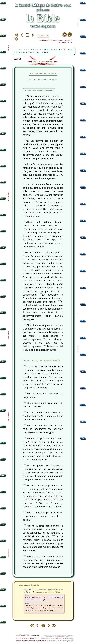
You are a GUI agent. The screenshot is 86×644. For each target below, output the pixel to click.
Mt (83, 3)
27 (17, 53)
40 (47, 53)
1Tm (83, 237)
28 (19, 53)
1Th (83, 204)
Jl (3, 459)
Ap (83, 438)
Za (3, 606)
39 (45, 53)
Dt (3, 68)
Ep (83, 153)
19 (57, 49)
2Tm (83, 254)
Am (3, 475)
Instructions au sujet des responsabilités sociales (42, 361)
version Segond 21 (43, 26)
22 (64, 49)
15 (47, 49)
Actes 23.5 (30, 592)
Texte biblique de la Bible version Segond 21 (28, 635)
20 (59, 49)
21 (61, 49)
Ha (3, 557)
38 (43, 53)
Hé (83, 304)
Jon (3, 508)
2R (3, 182)
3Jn (83, 405)
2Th (83, 220)
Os (3, 443)
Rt (3, 117)
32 (29, 53)
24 (69, 49)
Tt (83, 271)
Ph (83, 170)
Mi (3, 524)
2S (3, 149)
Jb (3, 280)
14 (45, 49)
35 (36, 53)
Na (3, 540)
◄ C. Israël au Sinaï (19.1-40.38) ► (43, 74)
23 (67, 49)
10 (36, 49)
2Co (83, 120)
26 (14, 53)
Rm (83, 86)
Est (3, 263)
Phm (83, 287)
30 (24, 53)
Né (3, 247)
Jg (3, 101)
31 (26, 53)
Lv (3, 35)
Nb (3, 52)
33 (31, 53)
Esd (3, 231)
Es (3, 361)
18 (54, 49)
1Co (83, 103)
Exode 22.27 (28, 590)
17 (52, 49)
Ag (3, 589)
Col (83, 187)
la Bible (43, 18)
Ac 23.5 (27, 603)
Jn (83, 53)
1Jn (83, 371)
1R (3, 166)
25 (71, 49)
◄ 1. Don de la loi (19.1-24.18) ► (43, 80)
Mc (83, 19)
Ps (3, 296)
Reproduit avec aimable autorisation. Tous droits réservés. (36, 641)
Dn (3, 426)
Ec (3, 329)
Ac (83, 70)
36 (38, 53)
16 (50, 49)
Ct (3, 345)
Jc (83, 321)
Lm (3, 394)
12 (40, 49)
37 (40, 53)
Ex (3, 19)
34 (33, 53)
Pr (3, 312)
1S (3, 133)
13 (43, 49)
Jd (83, 421)
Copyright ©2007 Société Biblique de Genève (28, 638)
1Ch (3, 198)
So (3, 573)
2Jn (83, 388)
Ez (3, 410)
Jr (3, 377)
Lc (83, 36)
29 (22, 53)
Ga (83, 137)
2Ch (3, 215)
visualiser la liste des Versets (43, 62)
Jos (3, 84)
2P (83, 354)
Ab (3, 492)
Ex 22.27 (27, 595)
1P (83, 338)
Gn (3, 3)
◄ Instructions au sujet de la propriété (39, 90)
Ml (3, 622)
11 (38, 49)
